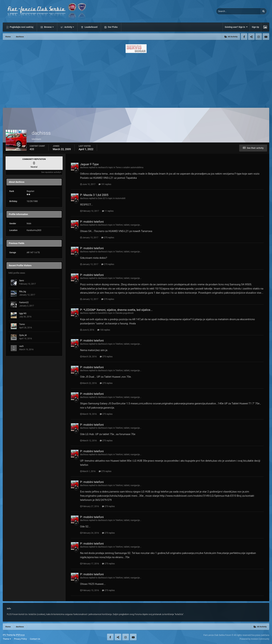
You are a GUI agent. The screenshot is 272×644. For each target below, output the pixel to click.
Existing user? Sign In (236, 27)
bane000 (102, 313)
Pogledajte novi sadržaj (21, 27)
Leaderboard (91, 27)
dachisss (84, 167)
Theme (7, 639)
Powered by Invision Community (255, 639)
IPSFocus (20, 635)
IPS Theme (8, 635)
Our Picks (112, 27)
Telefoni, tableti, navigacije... (128, 225)
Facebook (244, 37)
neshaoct (102, 167)
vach (21, 346)
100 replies (104, 330)
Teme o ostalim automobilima (129, 167)
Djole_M (23, 335)
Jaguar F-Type (89, 164)
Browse (49, 27)
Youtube (266, 37)
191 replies (105, 184)
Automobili (120, 198)
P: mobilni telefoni (92, 222)
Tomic (22, 324)
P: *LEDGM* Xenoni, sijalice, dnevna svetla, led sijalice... (116, 310)
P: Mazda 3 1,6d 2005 (94, 195)
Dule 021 (102, 198)
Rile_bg (23, 292)
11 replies (108, 211)
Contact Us (35, 639)
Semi (22, 281)
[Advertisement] (136, 79)
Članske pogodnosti (124, 313)
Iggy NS (23, 313)
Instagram (259, 37)
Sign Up (256, 27)
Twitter (251, 37)
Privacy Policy (20, 639)
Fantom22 (24, 302)
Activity (69, 27)
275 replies (108, 238)
